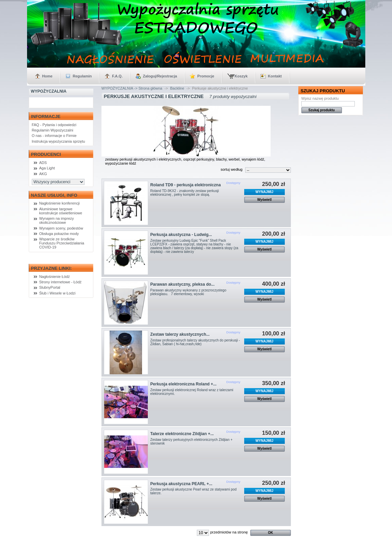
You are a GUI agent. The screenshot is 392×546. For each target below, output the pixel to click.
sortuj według (232, 169)
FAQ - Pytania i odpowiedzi (54, 125)
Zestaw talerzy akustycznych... (180, 334)
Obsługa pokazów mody (59, 234)
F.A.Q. (117, 76)
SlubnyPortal (50, 287)
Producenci (46, 154)
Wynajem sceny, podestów (61, 228)
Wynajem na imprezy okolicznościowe (57, 220)
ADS (43, 163)
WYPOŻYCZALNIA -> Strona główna (132, 88)
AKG (43, 174)
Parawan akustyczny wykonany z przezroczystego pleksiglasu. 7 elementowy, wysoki (188, 292)
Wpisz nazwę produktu (320, 98)
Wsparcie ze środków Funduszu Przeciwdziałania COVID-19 (62, 243)
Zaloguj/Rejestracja (160, 76)
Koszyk (241, 76)
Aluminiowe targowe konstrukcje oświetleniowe (61, 211)
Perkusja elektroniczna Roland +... (183, 384)
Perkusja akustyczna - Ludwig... (181, 235)
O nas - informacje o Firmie (54, 136)
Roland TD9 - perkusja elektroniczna (185, 185)
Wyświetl (264, 200)
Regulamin (82, 76)
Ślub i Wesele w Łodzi (57, 293)
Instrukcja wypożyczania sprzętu (59, 141)
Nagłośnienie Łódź (55, 277)
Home (48, 76)
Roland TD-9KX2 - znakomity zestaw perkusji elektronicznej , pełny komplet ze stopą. (185, 193)
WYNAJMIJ (264, 192)
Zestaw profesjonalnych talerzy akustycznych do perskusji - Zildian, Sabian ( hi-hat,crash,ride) (195, 342)
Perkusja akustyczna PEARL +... (181, 484)
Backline (177, 88)
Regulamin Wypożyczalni (53, 130)
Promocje (206, 76)
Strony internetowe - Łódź (60, 282)
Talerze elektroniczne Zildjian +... (182, 434)
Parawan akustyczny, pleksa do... (182, 284)
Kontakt (275, 76)
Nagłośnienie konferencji (60, 203)
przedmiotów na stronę (229, 532)
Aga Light (47, 168)
